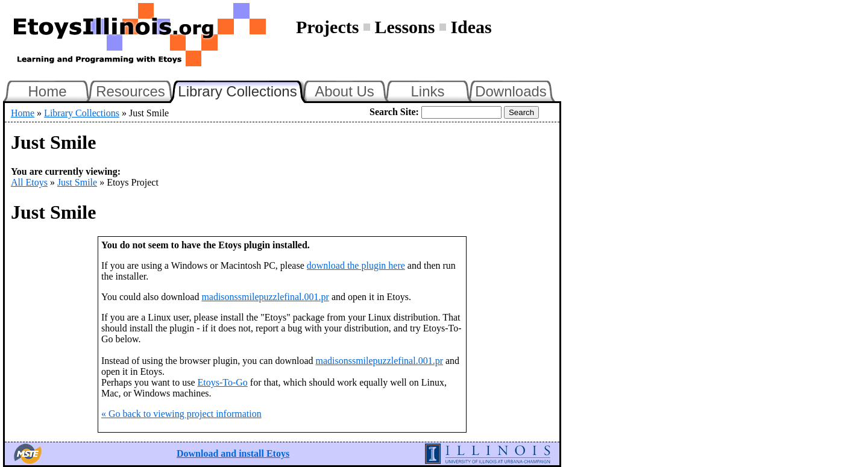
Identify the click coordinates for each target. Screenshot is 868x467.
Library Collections (242, 90)
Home (47, 91)
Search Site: (394, 112)
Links (427, 91)
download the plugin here (356, 265)
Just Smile (77, 182)
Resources (131, 91)
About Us (344, 91)
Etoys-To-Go (223, 382)
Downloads (511, 91)
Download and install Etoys (233, 453)
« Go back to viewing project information (181, 414)
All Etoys (29, 182)
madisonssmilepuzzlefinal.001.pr (265, 297)
